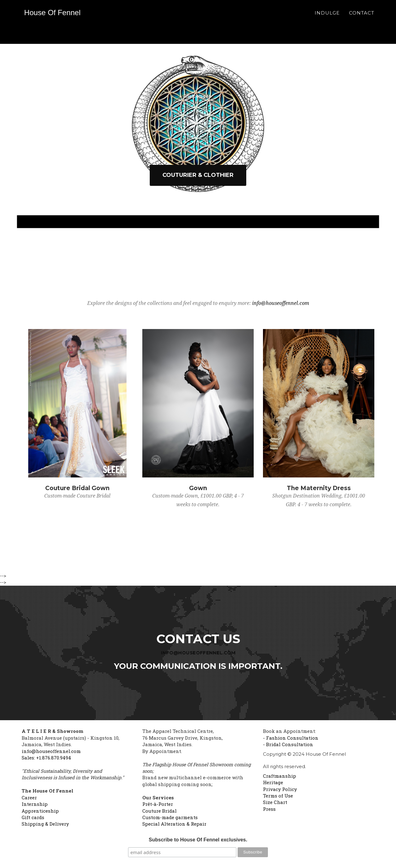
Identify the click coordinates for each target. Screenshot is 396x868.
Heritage (273, 782)
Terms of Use (278, 796)
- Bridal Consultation (288, 744)
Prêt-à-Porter (158, 804)
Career (29, 797)
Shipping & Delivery (45, 824)
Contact (362, 17)
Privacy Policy (280, 789)
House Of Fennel (57, 17)
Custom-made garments (170, 817)
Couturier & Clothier (198, 175)
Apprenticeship (40, 811)
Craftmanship (280, 776)
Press (269, 809)
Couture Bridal (159, 811)
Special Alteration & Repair (174, 824)
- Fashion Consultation (291, 738)
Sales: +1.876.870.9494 (46, 758)
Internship (35, 804)
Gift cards (33, 817)
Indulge (327, 17)
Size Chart (275, 802)
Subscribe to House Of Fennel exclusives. (198, 840)
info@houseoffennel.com (281, 303)
